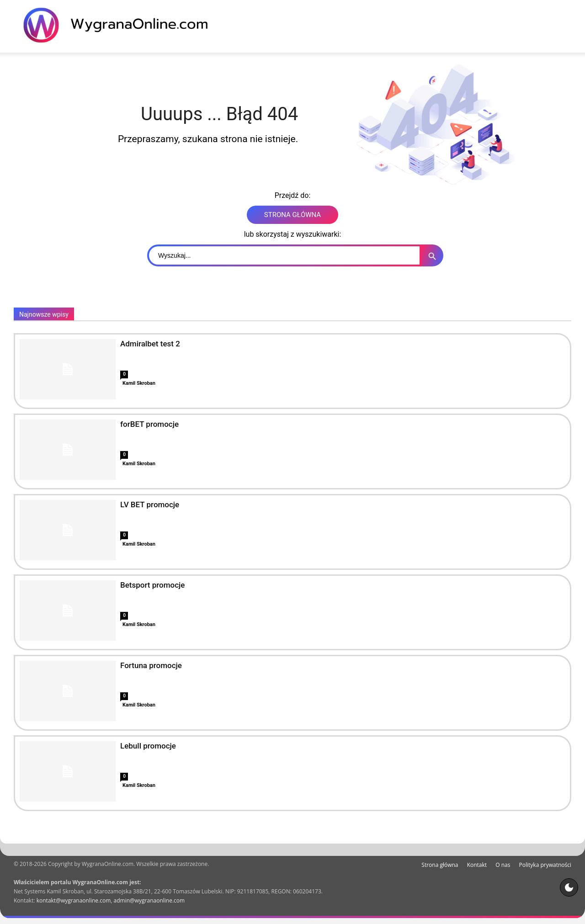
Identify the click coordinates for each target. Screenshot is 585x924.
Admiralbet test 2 (150, 344)
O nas (503, 865)
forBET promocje (149, 424)
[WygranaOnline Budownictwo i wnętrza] (121, 25)
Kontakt (477, 865)
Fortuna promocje (151, 665)
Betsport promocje (152, 585)
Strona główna (440, 865)
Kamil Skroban (139, 383)
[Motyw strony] (569, 887)
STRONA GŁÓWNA (292, 215)
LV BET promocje (150, 504)
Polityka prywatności (545, 865)
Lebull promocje (148, 746)
